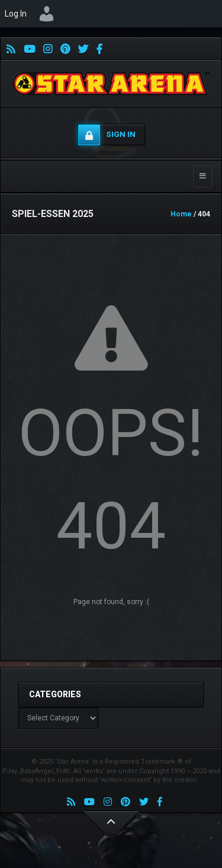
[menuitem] (47, 14)
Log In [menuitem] (16, 14)
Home (181, 214)
